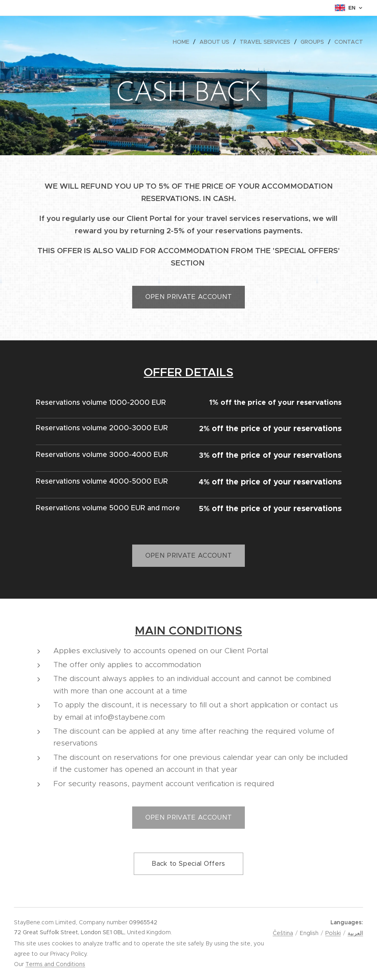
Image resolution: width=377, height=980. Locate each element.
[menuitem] (183, 42)
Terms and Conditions (55, 964)
